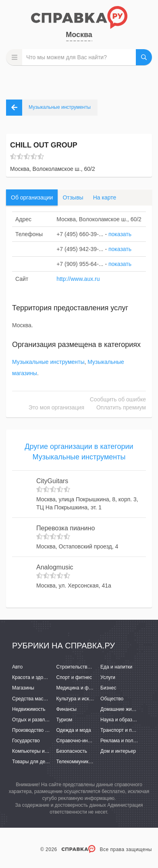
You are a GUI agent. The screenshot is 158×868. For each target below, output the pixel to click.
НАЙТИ (144, 57)
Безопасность (72, 751)
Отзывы (73, 197)
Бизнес (108, 688)
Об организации (32, 197)
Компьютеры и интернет (39, 751)
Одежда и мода (74, 730)
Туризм (64, 720)
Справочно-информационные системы (100, 741)
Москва (79, 35)
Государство (26, 741)
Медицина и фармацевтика (87, 688)
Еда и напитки (116, 667)
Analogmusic (55, 567)
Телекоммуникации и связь (87, 762)
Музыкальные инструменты (48, 362)
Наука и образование (124, 720)
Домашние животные (124, 709)
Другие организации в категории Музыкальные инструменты (79, 452)
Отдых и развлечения (36, 720)
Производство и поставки (41, 730)
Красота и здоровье (34, 677)
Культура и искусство (80, 699)
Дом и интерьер (118, 751)
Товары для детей (32, 762)
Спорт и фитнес (74, 677)
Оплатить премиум (121, 407)
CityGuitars (52, 481)
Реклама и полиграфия (126, 741)
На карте (105, 197)
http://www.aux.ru (78, 279)
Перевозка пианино (65, 528)
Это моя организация (56, 407)
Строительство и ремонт (84, 667)
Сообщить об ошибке (118, 399)
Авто (17, 667)
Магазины (23, 688)
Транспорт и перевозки (126, 730)
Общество (112, 699)
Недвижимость (29, 709)
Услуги (108, 677)
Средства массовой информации (49, 699)
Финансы (67, 709)
